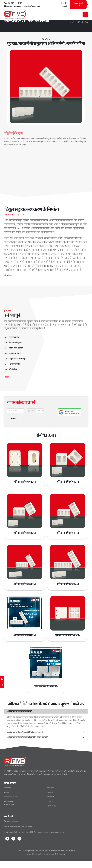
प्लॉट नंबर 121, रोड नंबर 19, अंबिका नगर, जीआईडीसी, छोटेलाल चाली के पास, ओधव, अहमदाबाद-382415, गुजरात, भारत (38, 839)
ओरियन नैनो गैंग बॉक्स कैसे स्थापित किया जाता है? (28, 745)
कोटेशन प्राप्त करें (79, 5)
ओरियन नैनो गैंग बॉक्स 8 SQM (68, 643)
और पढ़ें (8, 284)
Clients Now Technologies (51, 861)
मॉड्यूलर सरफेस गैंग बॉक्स (11, 804)
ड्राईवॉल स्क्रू (51, 809)
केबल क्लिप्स (8, 795)
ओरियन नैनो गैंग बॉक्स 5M (24, 592)
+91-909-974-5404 (12, 828)
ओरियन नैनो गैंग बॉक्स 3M (24, 541)
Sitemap (63, 861)
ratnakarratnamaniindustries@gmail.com (19, 834)
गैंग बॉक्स (85, 27)
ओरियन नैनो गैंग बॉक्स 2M (68, 490)
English (63, 3)
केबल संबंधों (51, 795)
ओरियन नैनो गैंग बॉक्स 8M (24, 643)
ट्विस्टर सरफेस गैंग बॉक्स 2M (46, 694)
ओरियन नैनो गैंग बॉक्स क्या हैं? (20, 719)
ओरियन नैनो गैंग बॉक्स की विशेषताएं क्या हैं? (25, 740)
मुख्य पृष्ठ (70, 27)
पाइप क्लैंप (50, 800)
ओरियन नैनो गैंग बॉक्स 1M (24, 490)
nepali (65, 6)
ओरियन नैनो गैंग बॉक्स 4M (68, 541)
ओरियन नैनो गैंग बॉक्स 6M (68, 592)
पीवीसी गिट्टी (51, 804)
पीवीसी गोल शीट (52, 813)
